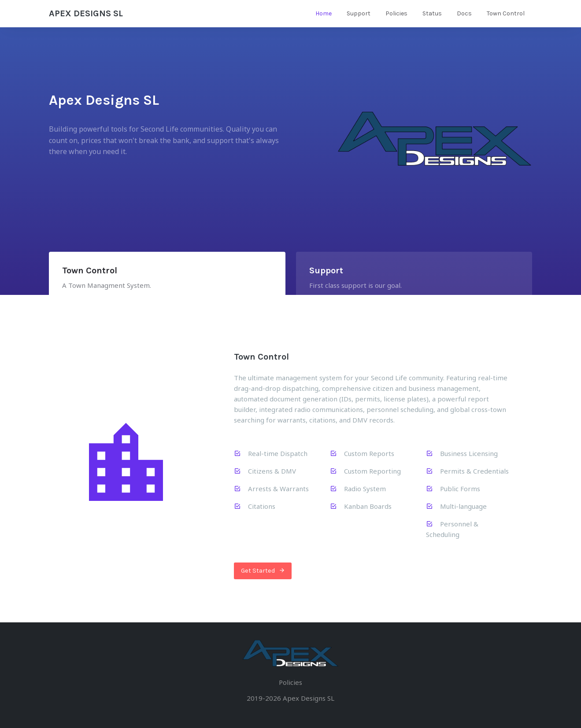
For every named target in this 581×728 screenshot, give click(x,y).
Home (324, 13)
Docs (464, 13)
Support (359, 13)
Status (432, 13)
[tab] (167, 279)
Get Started (263, 571)
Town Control (506, 13)
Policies (396, 13)
